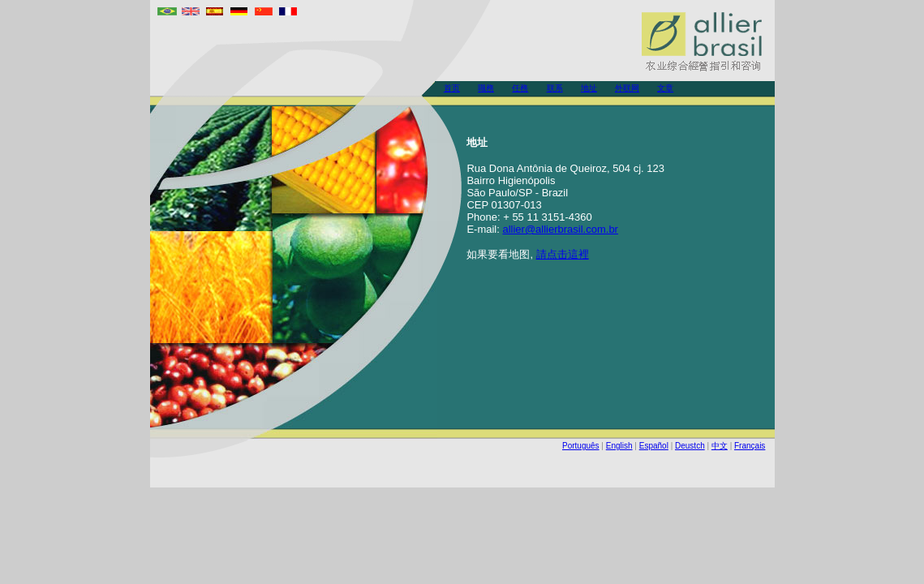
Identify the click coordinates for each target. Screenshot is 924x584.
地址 (589, 88)
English (619, 446)
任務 (520, 88)
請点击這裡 (563, 254)
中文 (720, 446)
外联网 (627, 88)
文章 (665, 88)
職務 (486, 88)
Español (654, 446)
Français (750, 446)
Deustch (690, 446)
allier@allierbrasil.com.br (560, 229)
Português (581, 446)
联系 (555, 88)
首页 (452, 88)
